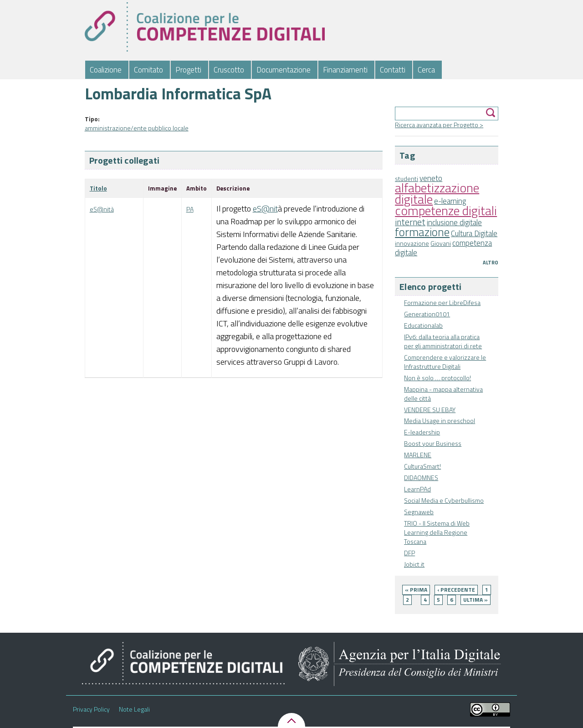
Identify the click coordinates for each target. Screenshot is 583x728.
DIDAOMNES (421, 478)
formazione (422, 232)
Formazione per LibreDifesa (442, 302)
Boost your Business (433, 443)
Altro (491, 263)
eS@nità (102, 209)
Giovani (441, 243)
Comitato (148, 70)
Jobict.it (414, 564)
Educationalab (423, 325)
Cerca (426, 70)
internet (410, 222)
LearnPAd (417, 489)
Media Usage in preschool (440, 421)
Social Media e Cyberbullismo (444, 500)
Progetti (188, 70)
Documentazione (284, 70)
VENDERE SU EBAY (430, 410)
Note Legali (134, 709)
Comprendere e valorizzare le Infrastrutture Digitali (445, 362)
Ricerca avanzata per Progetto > (439, 125)
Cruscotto (229, 70)
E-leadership (422, 432)
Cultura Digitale (474, 233)
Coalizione (106, 70)
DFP (409, 553)
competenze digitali (446, 210)
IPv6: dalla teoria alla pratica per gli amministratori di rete (443, 341)
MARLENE (418, 455)
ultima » (476, 600)
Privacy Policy (91, 709)
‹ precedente (456, 590)
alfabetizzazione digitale (437, 193)
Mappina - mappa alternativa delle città (443, 394)
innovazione (412, 243)
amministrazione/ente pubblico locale (137, 128)
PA (190, 209)
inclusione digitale (454, 222)
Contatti (393, 70)
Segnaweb (419, 512)
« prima (416, 590)
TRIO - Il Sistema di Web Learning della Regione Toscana (437, 532)
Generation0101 (427, 314)
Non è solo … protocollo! (437, 378)
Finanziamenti (345, 70)
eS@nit (265, 209)
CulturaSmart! (422, 466)
